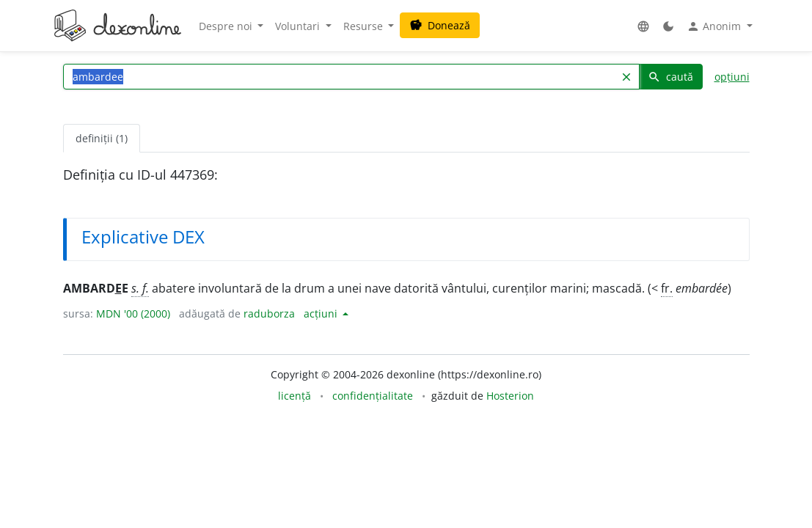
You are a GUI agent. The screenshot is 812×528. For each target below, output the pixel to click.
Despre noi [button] (227, 26)
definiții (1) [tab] (102, 138)
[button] (643, 26)
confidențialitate (373, 396)
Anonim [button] (715, 26)
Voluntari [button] (299, 26)
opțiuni (732, 77)
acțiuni (322, 313)
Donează (440, 25)
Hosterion (510, 396)
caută (670, 77)
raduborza (269, 313)
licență (295, 396)
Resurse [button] (365, 26)
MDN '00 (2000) (133, 313)
